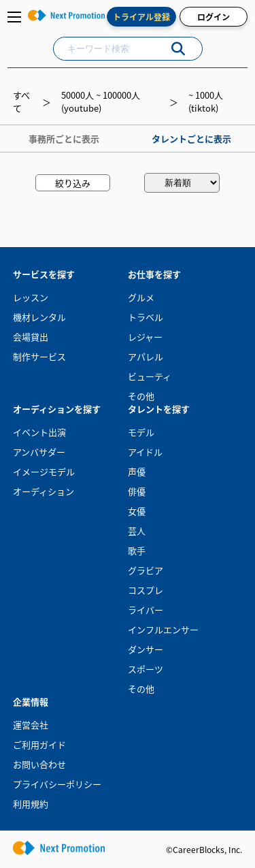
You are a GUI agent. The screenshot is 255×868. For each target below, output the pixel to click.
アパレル (146, 356)
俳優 (137, 491)
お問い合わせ (39, 764)
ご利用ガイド (39, 744)
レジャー (145, 337)
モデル (141, 432)
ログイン (214, 17)
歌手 (137, 550)
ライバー (146, 610)
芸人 (137, 531)
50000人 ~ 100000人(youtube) (101, 101)
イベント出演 (39, 432)
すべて (21, 101)
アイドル (145, 452)
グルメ (141, 297)
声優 (137, 471)
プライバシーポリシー (57, 784)
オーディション (44, 491)
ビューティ (150, 376)
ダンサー (146, 649)
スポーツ (146, 669)
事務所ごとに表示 (64, 139)
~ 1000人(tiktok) (206, 101)
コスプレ (146, 590)
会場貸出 (31, 337)
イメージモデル (44, 471)
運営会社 (31, 725)
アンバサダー (39, 452)
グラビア (146, 570)
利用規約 (31, 804)
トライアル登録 (141, 17)
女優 (137, 511)
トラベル (146, 317)
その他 (141, 396)
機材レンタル (39, 317)
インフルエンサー (163, 629)
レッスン (31, 297)
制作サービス (39, 356)
